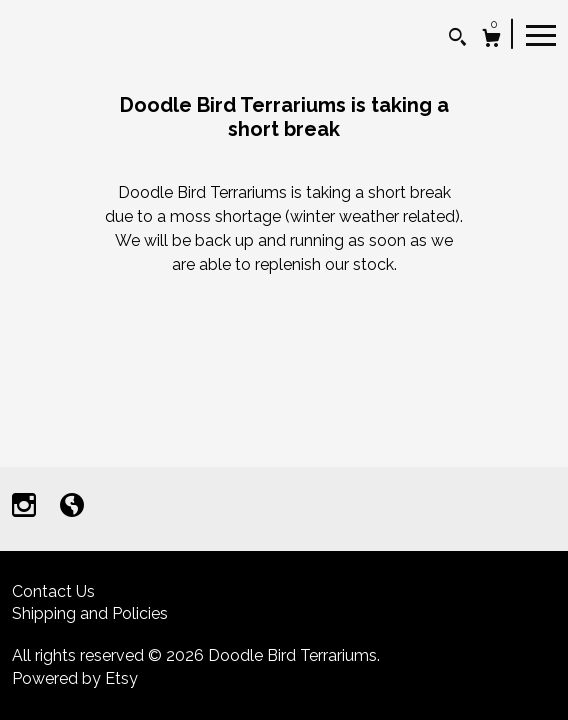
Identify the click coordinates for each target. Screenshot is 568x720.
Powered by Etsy (75, 678)
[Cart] (491, 40)
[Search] (457, 39)
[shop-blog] (72, 507)
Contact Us (53, 591)
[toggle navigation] (541, 34)
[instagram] (26, 507)
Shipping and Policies (90, 613)
